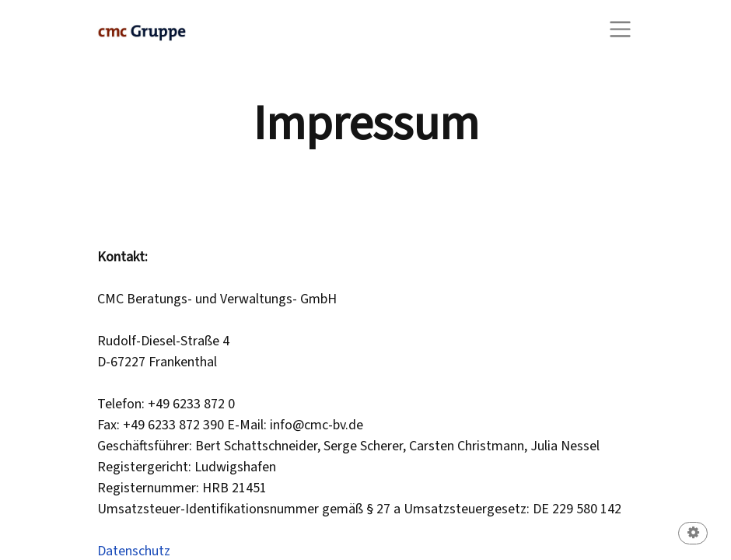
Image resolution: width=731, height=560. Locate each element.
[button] (693, 535)
